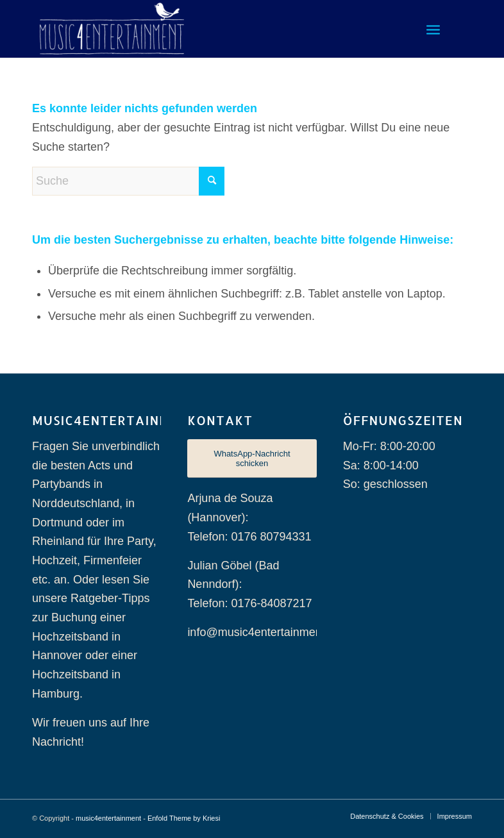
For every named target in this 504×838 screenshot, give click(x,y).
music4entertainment (108, 818)
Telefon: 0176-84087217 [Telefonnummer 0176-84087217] (249, 603)
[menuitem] (433, 29)
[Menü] (433, 29)
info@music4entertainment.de (264, 632)
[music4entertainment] (112, 29)
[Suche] (128, 181)
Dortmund (57, 523)
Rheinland (58, 541)
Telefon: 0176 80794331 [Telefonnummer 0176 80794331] (249, 537)
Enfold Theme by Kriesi (184, 818)
